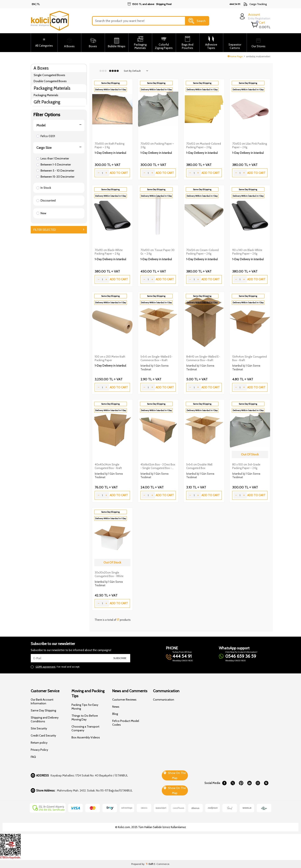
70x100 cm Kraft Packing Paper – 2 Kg (110, 145)
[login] (254, 16)
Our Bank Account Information (42, 701)
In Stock (44, 188)
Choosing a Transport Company (85, 728)
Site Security (39, 728)
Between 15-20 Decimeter (55, 177)
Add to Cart (119, 173)
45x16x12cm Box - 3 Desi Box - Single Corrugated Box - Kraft (158, 466)
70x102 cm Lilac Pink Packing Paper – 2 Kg (250, 145)
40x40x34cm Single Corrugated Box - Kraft (108, 466)
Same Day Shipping (43, 710)
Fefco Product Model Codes (126, 723)
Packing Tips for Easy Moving (85, 707)
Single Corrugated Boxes (49, 75)
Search (197, 21)
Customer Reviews (124, 700)
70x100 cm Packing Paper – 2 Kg (157, 145)
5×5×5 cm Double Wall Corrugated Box (199, 466)
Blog (115, 714)
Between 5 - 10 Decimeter (55, 171)
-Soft (150, 864)
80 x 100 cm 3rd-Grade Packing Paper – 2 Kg (246, 466)
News (116, 707)
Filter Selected (59, 230)
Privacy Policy (39, 750)
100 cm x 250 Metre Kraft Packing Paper (110, 358)
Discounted (46, 200)
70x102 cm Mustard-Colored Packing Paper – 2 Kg (204, 145)
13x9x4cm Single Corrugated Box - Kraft (249, 358)
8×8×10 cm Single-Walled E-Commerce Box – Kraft (203, 358)
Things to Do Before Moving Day (85, 718)
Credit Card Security (43, 735)
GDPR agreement (45, 667)
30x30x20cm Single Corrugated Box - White (109, 574)
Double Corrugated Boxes (50, 81)
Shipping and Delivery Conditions (45, 719)
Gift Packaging (47, 102)
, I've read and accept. (55, 667)
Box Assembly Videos (86, 737)
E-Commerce (162, 864)
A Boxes (41, 68)
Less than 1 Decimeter (53, 158)
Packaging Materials (52, 88)
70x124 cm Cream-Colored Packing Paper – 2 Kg (202, 252)
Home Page (235, 56)
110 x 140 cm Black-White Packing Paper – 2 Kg (247, 252)
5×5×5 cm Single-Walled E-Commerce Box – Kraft (156, 358)
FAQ (33, 757)
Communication (164, 700)
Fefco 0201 (46, 136)
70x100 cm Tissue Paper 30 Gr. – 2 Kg (158, 252)
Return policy (39, 743)
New (41, 213)
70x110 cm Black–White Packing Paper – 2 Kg (109, 252)
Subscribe (120, 658)
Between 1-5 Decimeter (54, 164)
